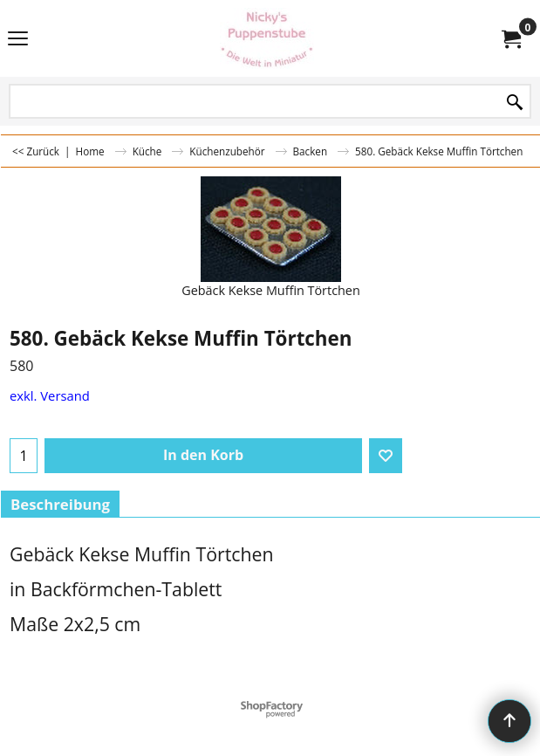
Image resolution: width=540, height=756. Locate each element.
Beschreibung (60, 504)
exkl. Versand (50, 395)
